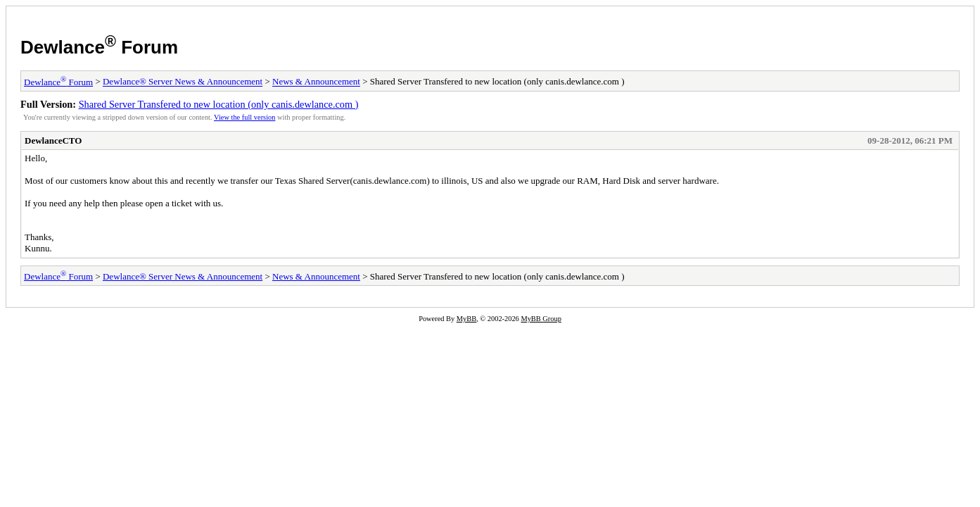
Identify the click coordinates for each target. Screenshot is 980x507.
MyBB (466, 319)
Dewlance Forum (99, 47)
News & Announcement (316, 82)
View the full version (244, 117)
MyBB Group (541, 319)
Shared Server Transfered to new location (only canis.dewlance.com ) (219, 104)
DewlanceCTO (53, 140)
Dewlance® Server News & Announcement (183, 82)
